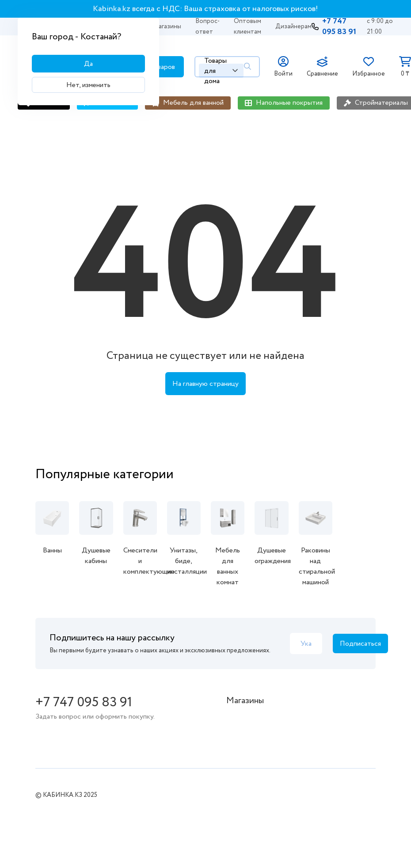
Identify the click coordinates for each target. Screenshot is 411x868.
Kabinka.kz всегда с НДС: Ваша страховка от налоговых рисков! (205, 9)
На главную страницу (205, 384)
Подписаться (360, 644)
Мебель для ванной (193, 103)
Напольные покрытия (289, 103)
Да (88, 64)
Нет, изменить (88, 85)
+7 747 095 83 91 (339, 27)
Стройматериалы (381, 103)
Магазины (167, 27)
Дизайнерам (293, 27)
